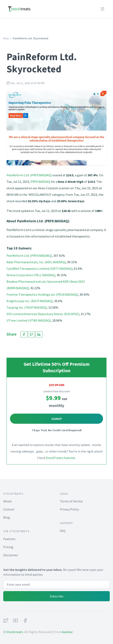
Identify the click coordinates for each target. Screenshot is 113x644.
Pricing (8, 547)
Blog (6, 38)
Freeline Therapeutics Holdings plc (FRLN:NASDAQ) (42, 294)
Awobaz (67, 632)
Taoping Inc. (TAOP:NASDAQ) (27, 307)
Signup (57, 419)
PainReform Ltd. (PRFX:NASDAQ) (29, 175)
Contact (9, 509)
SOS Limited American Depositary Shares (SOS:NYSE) (43, 314)
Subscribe (57, 596)
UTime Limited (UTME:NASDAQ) (29, 320)
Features (9, 539)
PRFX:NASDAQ (40, 182)
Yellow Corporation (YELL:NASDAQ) (31, 275)
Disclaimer (11, 555)
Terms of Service (71, 501)
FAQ (63, 531)
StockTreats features (61, 458)
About (8, 501)
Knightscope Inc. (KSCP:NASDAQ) (30, 301)
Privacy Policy (69, 509)
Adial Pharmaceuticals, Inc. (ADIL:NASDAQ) (36, 262)
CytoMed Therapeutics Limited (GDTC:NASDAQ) (39, 269)
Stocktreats (15, 632)
